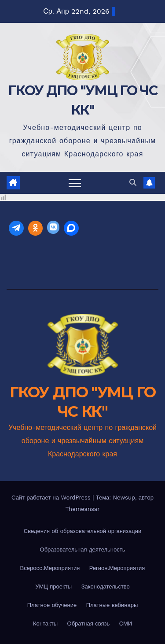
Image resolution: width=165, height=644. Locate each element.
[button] (133, 183)
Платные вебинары (112, 605)
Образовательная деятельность (83, 550)
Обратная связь (89, 624)
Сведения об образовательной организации (83, 531)
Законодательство (106, 587)
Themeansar (83, 509)
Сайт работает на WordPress (52, 498)
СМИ (126, 624)
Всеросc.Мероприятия (50, 568)
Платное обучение (52, 605)
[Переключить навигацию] (75, 183)
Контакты (45, 624)
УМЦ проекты (53, 587)
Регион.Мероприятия (117, 568)
